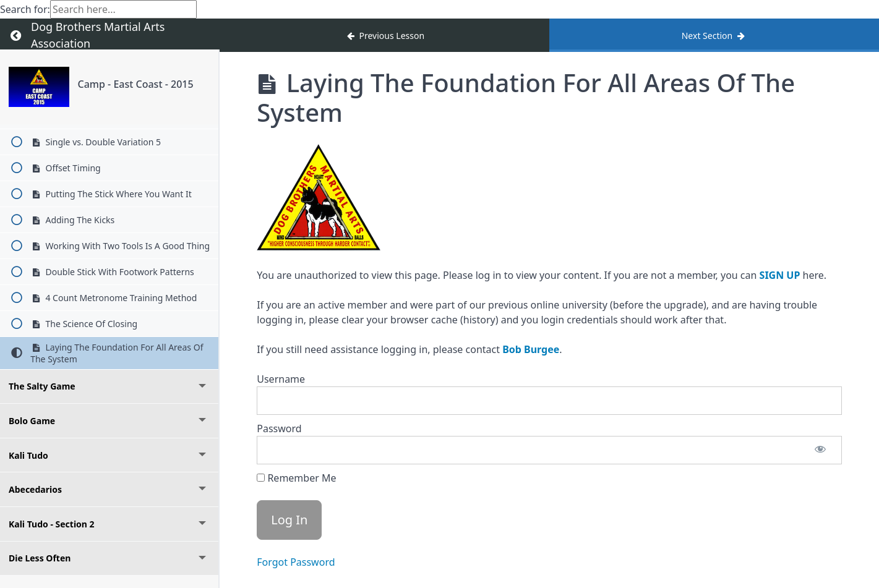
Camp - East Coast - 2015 (136, 84)
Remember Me (296, 478)
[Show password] (820, 450)
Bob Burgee (531, 349)
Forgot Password (296, 562)
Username (281, 379)
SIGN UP (780, 275)
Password (279, 428)
